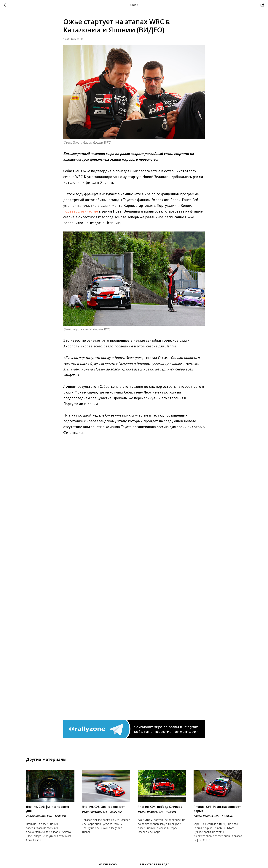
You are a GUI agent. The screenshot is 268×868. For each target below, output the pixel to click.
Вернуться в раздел (154, 864)
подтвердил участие (81, 211)
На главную (108, 864)
